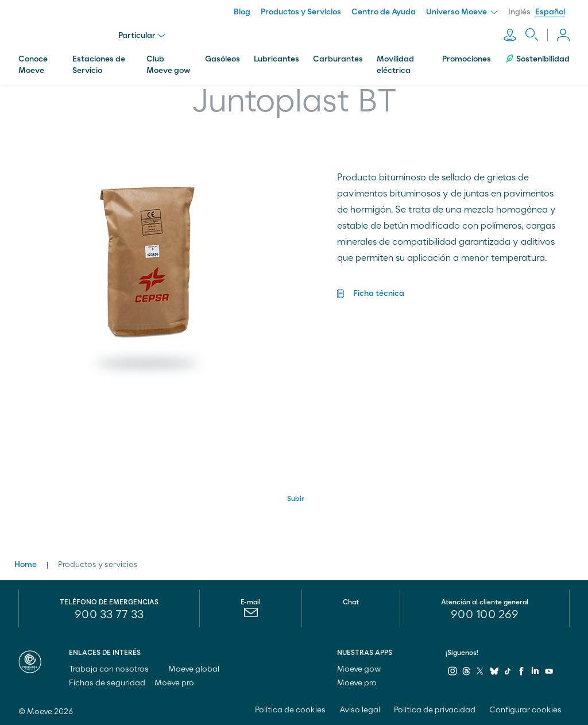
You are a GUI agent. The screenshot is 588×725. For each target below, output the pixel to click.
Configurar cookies (525, 710)
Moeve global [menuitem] (199, 669)
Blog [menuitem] (242, 12)
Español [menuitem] (550, 12)
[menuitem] (251, 615)
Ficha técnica (379, 294)
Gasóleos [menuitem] (223, 59)
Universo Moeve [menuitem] (462, 12)
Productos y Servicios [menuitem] (301, 12)
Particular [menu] (142, 36)
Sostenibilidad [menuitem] (537, 59)
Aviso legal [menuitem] (360, 710)
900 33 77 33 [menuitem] (109, 615)
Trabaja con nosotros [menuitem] (114, 669)
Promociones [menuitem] (467, 59)
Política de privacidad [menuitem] (435, 710)
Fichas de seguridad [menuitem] (107, 683)
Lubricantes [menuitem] (276, 59)
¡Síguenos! (462, 653)
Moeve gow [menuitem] (364, 669)
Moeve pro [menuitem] (179, 683)
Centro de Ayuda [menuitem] (384, 12)
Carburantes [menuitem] (338, 59)
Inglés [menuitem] (519, 12)
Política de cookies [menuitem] (290, 710)
